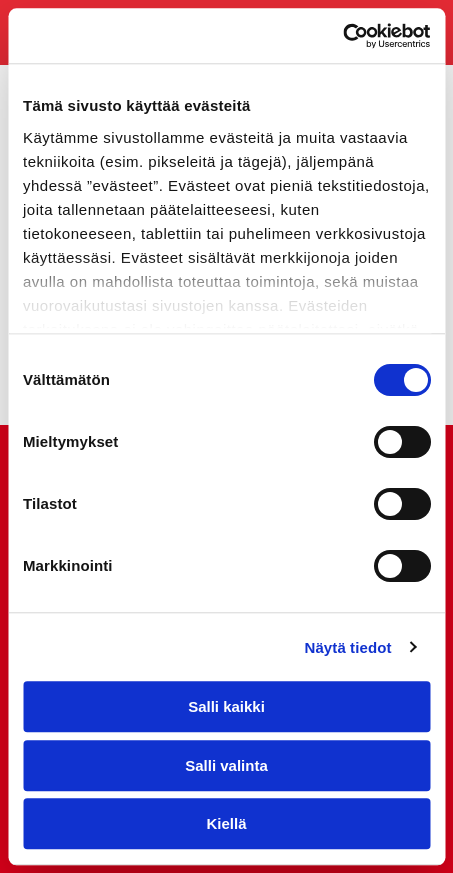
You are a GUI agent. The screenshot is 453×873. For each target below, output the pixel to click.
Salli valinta (226, 765)
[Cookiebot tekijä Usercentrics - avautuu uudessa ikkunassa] (342, 36)
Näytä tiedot (348, 647)
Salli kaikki (226, 706)
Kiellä (226, 823)
